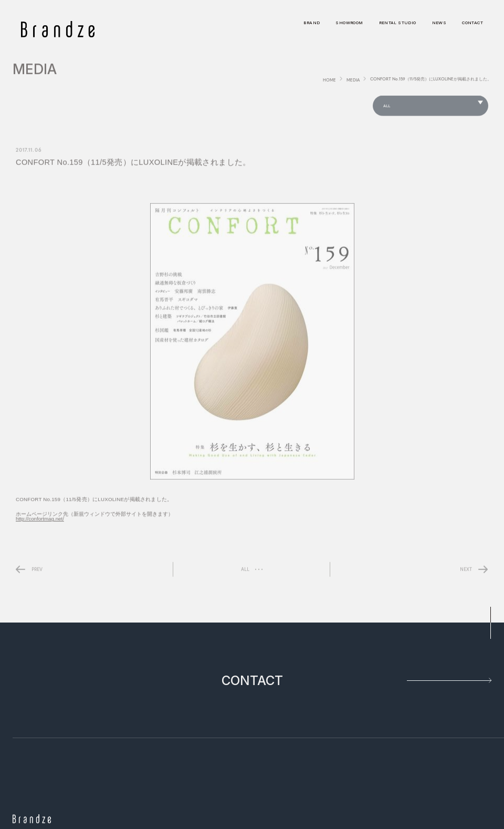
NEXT (466, 572)
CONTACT (472, 23)
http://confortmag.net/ (40, 521)
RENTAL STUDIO (398, 23)
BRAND (312, 23)
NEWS (439, 23)
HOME (329, 82)
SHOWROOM (349, 23)
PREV (37, 572)
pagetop (490, 623)
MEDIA (353, 82)
